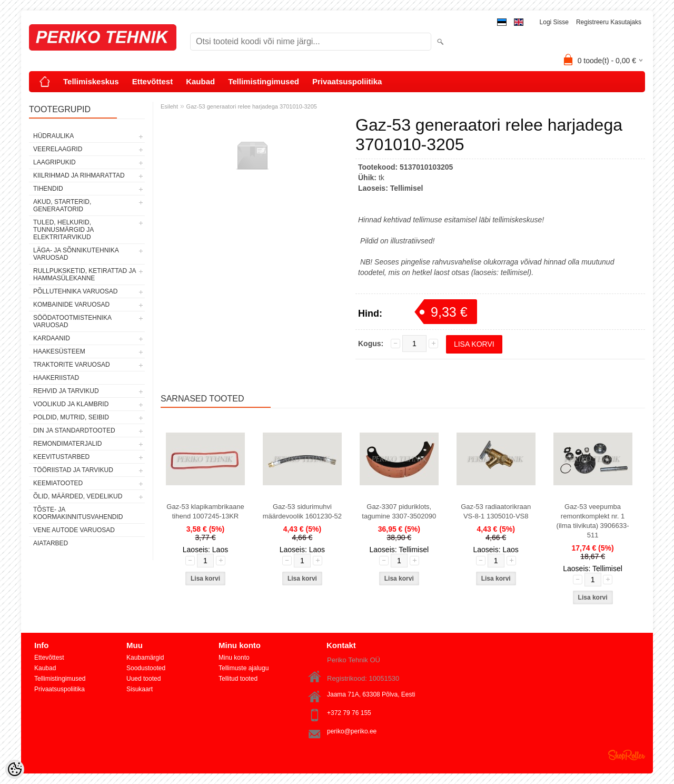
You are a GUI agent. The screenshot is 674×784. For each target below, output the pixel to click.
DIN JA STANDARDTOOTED (74, 430)
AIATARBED (51, 543)
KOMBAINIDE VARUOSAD (71, 305)
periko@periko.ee (352, 731)
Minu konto (234, 658)
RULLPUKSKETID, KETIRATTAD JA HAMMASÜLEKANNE (85, 275)
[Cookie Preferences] (15, 769)
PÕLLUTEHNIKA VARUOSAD (76, 291)
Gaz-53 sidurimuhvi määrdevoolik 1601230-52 (302, 511)
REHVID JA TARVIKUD (66, 391)
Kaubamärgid (145, 658)
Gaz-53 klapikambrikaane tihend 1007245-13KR (205, 511)
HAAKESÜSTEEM (59, 351)
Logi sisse (554, 22)
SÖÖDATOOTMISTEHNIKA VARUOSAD (72, 321)
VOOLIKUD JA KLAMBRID (71, 404)
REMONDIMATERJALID (67, 444)
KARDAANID (52, 338)
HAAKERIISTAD (56, 378)
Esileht (169, 106)
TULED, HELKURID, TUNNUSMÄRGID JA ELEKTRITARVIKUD (63, 230)
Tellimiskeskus (91, 81)
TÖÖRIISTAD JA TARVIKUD (73, 470)
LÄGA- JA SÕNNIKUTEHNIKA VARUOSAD (76, 254)
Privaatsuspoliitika (347, 81)
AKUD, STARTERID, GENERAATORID (62, 205)
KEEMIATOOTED (58, 483)
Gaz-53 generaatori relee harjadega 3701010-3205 (252, 106)
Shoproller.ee (627, 755)
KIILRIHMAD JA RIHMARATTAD (79, 175)
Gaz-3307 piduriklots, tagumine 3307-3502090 (399, 511)
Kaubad (200, 81)
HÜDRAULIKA (53, 136)
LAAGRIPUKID (54, 162)
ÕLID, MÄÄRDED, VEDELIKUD (78, 496)
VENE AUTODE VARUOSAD (74, 530)
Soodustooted (146, 668)
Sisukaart (140, 689)
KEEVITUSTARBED (61, 457)
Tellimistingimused (264, 81)
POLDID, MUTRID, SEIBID (71, 417)
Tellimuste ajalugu (244, 668)
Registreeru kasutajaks (609, 22)
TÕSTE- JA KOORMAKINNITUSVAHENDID (78, 513)
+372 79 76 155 (349, 713)
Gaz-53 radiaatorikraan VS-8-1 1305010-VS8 (496, 511)
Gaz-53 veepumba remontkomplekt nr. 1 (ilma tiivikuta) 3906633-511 (593, 521)
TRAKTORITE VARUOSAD (72, 365)
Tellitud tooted (238, 679)
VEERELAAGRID (58, 149)
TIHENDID (48, 189)
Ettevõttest (153, 81)
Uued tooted (143, 679)
